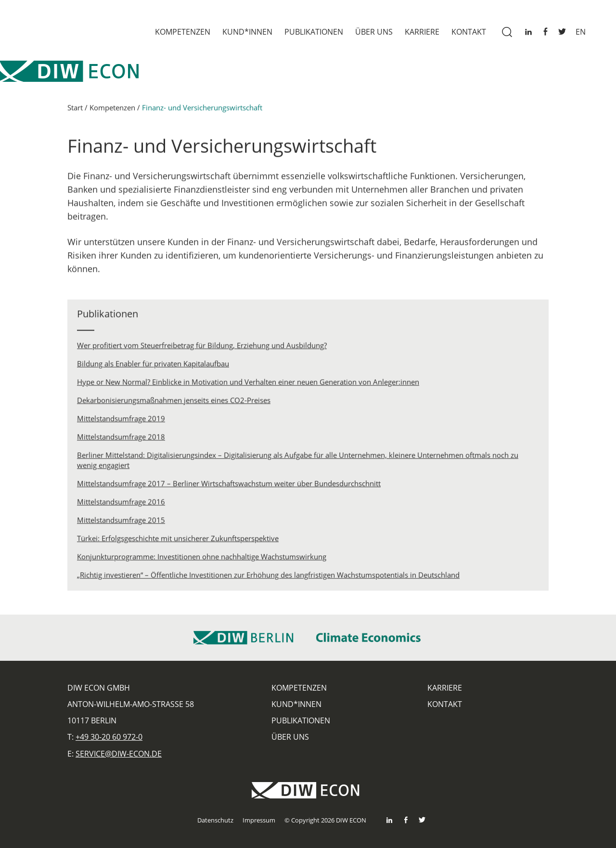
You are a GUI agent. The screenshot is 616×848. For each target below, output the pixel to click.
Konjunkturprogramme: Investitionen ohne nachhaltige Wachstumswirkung (202, 559)
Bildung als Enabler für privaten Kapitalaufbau (153, 366)
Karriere (422, 32)
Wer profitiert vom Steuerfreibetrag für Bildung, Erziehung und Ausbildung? (202, 348)
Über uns (374, 32)
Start (75, 110)
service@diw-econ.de (119, 754)
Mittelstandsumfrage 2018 (121, 439)
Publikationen (314, 32)
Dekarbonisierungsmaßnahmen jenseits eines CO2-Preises (174, 403)
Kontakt (469, 32)
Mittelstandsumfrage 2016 (121, 504)
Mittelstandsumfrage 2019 (121, 421)
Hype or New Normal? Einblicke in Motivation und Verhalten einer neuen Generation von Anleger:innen (248, 385)
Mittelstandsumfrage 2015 (121, 523)
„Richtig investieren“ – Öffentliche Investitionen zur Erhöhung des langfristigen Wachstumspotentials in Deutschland (268, 578)
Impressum (259, 820)
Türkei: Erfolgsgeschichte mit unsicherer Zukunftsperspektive (178, 541)
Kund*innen (247, 32)
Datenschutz (215, 820)
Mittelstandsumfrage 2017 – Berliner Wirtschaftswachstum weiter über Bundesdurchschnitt (229, 486)
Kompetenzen (183, 32)
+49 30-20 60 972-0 (109, 737)
